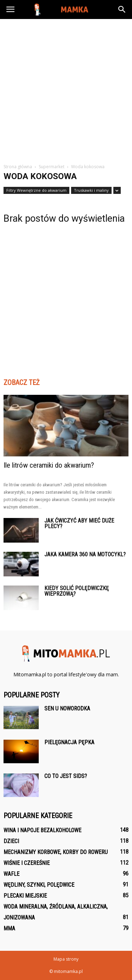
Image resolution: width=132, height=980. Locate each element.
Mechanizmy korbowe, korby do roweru (56, 852)
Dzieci (11, 841)
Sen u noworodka (67, 709)
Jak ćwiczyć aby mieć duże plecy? (79, 523)
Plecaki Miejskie (25, 896)
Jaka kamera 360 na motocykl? (85, 554)
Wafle (11, 874)
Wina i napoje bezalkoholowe (42, 830)
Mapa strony (66, 959)
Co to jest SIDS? (66, 776)
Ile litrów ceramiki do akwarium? (49, 465)
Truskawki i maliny (91, 190)
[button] (122, 10)
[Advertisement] (66, 88)
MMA (9, 928)
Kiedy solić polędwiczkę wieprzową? (77, 591)
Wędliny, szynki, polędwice (39, 885)
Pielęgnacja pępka (69, 742)
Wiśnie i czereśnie (27, 863)
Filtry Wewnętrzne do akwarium (36, 190)
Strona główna (18, 167)
